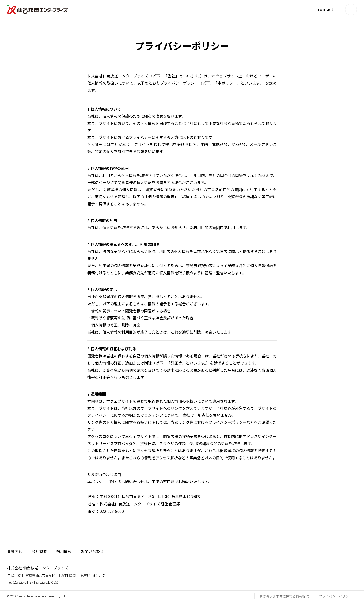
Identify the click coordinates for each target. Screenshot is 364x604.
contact (326, 9)
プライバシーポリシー (335, 596)
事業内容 (15, 551)
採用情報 (64, 551)
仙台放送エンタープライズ (37, 9)
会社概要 (39, 551)
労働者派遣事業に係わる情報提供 (284, 596)
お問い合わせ (92, 551)
